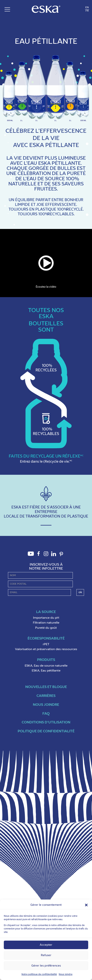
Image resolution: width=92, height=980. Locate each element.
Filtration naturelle (46, 623)
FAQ (46, 714)
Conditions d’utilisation (46, 722)
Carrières (46, 696)
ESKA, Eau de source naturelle (46, 666)
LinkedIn (54, 556)
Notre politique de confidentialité (39, 975)
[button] (86, 905)
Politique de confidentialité (46, 731)
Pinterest (61, 556)
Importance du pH (46, 618)
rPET (46, 644)
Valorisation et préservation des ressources (46, 649)
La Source (46, 612)
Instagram (46, 556)
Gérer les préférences (46, 966)
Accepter (46, 945)
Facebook (38, 556)
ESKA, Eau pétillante (46, 671)
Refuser (46, 955)
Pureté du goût (46, 628)
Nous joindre (66, 975)
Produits (46, 660)
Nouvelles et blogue (46, 687)
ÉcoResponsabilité (46, 638)
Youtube (31, 556)
